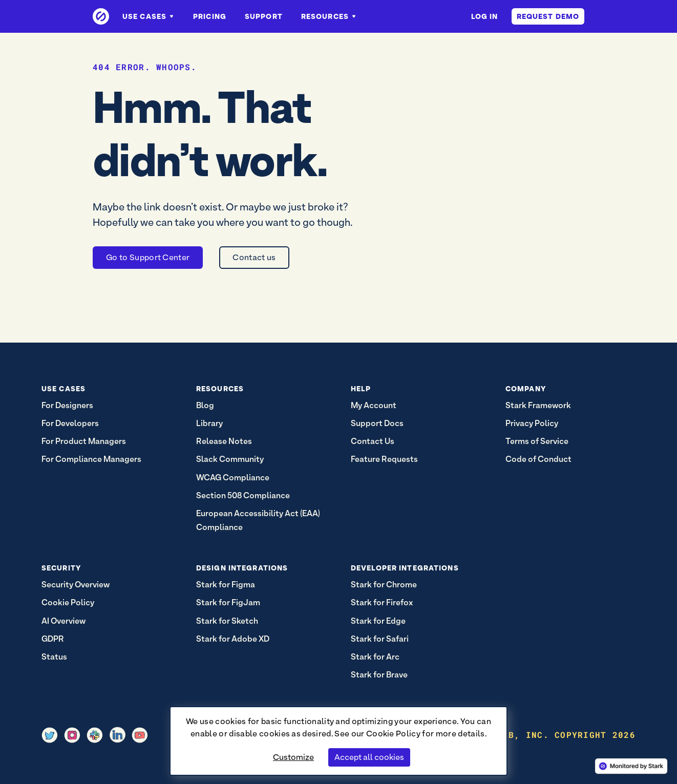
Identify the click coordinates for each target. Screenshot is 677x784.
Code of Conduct (538, 459)
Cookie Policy (393, 734)
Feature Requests (384, 459)
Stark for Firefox (382, 602)
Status (54, 657)
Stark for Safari (380, 639)
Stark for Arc (375, 657)
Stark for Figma (226, 585)
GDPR (53, 639)
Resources (329, 16)
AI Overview (64, 621)
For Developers (70, 423)
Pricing (210, 16)
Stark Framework (538, 405)
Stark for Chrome (384, 585)
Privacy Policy (532, 423)
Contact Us (373, 441)
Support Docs (377, 423)
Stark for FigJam (228, 602)
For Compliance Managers (91, 459)
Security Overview (76, 585)
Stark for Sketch (227, 621)
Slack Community (230, 459)
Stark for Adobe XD (233, 639)
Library (209, 423)
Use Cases (149, 16)
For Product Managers (84, 441)
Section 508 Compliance (243, 495)
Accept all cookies (369, 757)
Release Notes (224, 441)
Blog (205, 405)
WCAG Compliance (233, 478)
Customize (293, 757)
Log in (485, 16)
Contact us (254, 257)
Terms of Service (537, 441)
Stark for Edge (378, 621)
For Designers (67, 405)
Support (264, 16)
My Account (374, 405)
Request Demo (548, 16)
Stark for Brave (379, 675)
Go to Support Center (148, 257)
